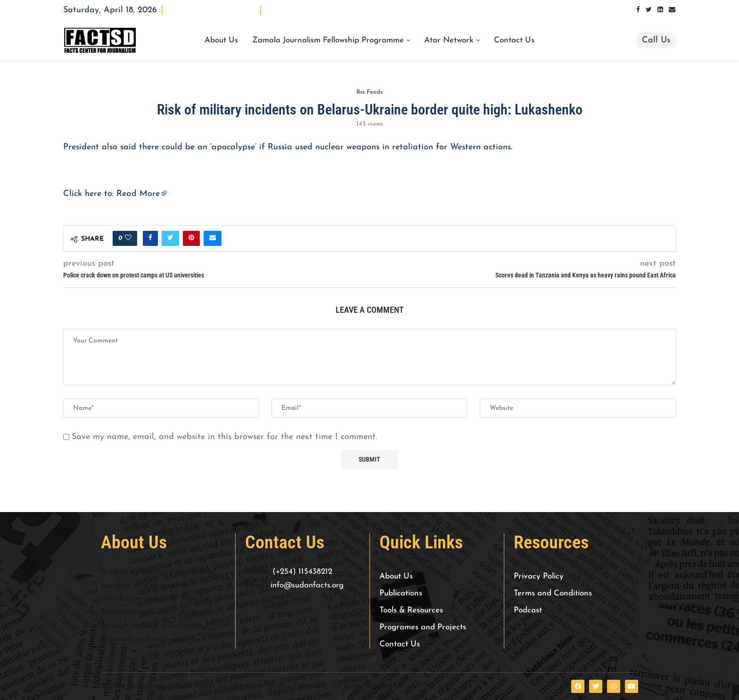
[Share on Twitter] (170, 238)
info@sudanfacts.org (307, 585)
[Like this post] (128, 238)
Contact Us (514, 41)
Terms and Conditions (553, 593)
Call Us (656, 40)
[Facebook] (638, 10)
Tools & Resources (411, 610)
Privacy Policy (539, 576)
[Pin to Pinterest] (191, 238)
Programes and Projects (423, 627)
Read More (138, 194)
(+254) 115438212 (302, 572)
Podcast (528, 610)
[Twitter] (649, 10)
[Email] (672, 10)
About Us (221, 41)
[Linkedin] (660, 10)
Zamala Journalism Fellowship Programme (328, 41)
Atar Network (449, 41)
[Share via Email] (213, 238)
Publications (401, 593)
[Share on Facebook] (150, 238)
